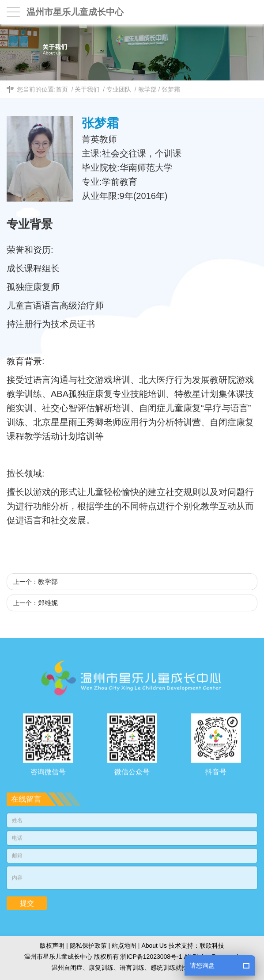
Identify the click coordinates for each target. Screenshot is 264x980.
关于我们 (87, 89)
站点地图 (124, 946)
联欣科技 (212, 946)
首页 (62, 89)
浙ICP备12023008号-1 (151, 957)
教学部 (147, 89)
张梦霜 (171, 89)
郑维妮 (48, 603)
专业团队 (119, 89)
